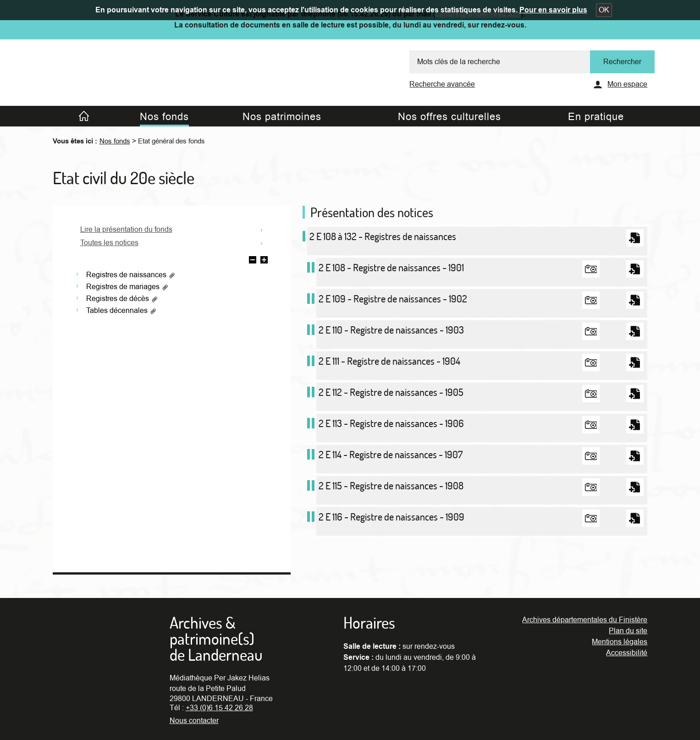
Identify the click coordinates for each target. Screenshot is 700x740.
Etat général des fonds (171, 141)
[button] (604, 10)
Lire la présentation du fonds (126, 230)
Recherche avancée (442, 84)
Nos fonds (115, 141)
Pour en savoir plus (553, 10)
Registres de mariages (127, 287)
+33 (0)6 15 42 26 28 (219, 708)
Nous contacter (194, 721)
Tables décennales (121, 311)
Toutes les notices (109, 243)
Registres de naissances (131, 275)
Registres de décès (122, 299)
